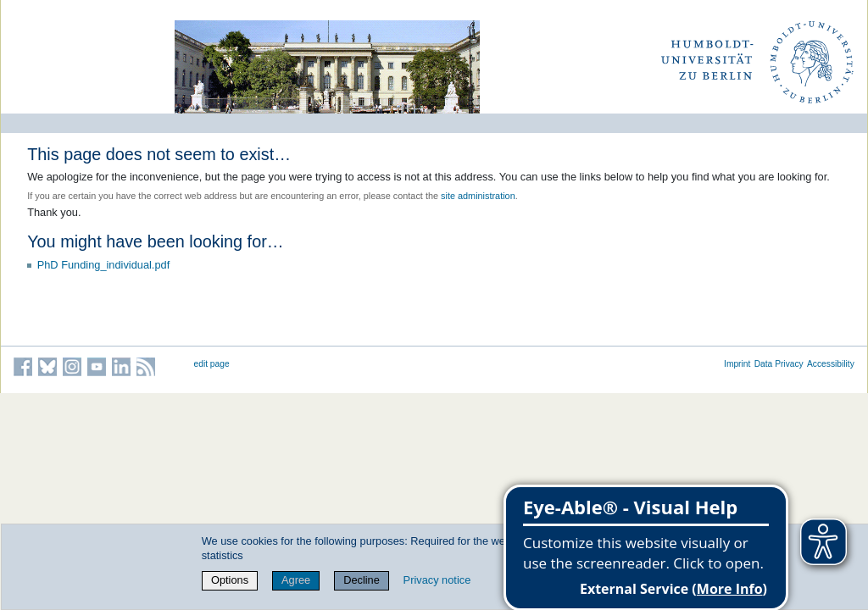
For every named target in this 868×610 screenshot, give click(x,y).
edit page (212, 364)
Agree (296, 580)
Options (230, 580)
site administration (478, 196)
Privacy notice (437, 580)
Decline (362, 580)
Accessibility (831, 364)
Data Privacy (779, 364)
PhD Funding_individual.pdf (104, 265)
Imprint (737, 364)
